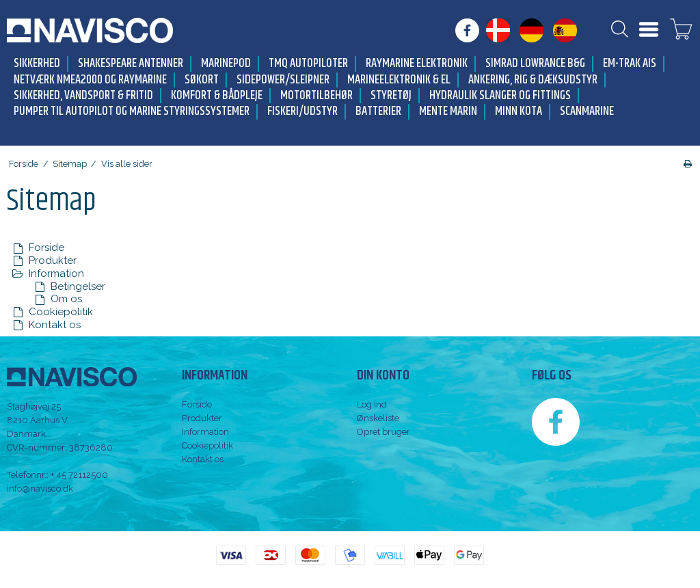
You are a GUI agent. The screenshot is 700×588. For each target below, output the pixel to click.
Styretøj (391, 96)
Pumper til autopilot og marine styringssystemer (132, 112)
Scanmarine (587, 112)
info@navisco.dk (40, 489)
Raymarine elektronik (417, 64)
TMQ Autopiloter (308, 64)
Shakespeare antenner (131, 64)
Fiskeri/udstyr (302, 112)
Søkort (202, 80)
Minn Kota (519, 112)
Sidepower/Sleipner (283, 80)
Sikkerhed (37, 64)
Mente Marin (448, 112)
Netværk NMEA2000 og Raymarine (90, 80)
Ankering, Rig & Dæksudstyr (533, 80)
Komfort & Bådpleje (217, 96)
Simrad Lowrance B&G (535, 64)
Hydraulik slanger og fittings (500, 96)
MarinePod (226, 64)
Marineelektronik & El (399, 80)
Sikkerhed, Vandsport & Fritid (83, 96)
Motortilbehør (317, 96)
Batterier (378, 112)
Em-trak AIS (630, 64)
